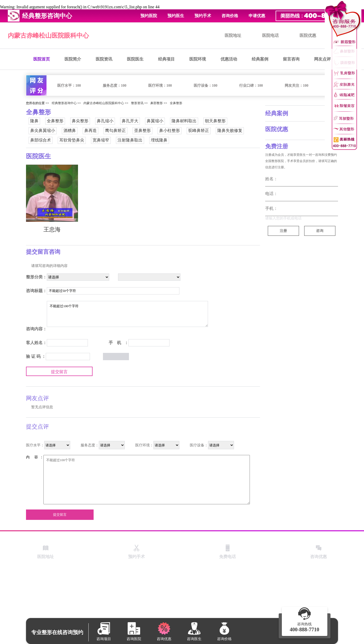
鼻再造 (90, 130)
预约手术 (203, 16)
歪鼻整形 (142, 130)
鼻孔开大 (130, 121)
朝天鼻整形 (215, 121)
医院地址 (233, 35)
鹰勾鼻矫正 (115, 130)
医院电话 (270, 35)
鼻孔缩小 (105, 121)
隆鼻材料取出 (184, 121)
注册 (283, 231)
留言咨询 (291, 59)
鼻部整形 (157, 103)
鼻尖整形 (80, 121)
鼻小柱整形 (170, 130)
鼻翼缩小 (155, 121)
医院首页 (42, 59)
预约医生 (176, 16)
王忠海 (52, 229)
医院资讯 (104, 59)
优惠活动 (229, 59)
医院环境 (198, 59)
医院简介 (73, 59)
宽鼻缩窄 (101, 140)
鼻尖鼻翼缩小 (43, 130)
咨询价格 (230, 16)
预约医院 (149, 16)
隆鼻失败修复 (230, 130)
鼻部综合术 (41, 140)
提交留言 (59, 372)
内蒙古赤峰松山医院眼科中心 (48, 36)
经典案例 (260, 59)
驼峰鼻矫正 (199, 130)
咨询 (320, 231)
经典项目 (166, 59)
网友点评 (322, 59)
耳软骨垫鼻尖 (72, 140)
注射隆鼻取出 (130, 140)
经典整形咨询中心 (64, 103)
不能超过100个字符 (127, 314)
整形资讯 (137, 103)
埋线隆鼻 (159, 140)
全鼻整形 (176, 103)
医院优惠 (308, 35)
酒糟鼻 (70, 130)
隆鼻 (34, 121)
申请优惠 (257, 16)
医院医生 (135, 59)
